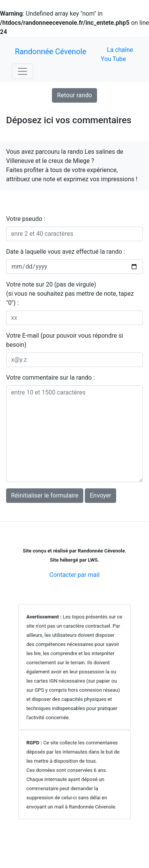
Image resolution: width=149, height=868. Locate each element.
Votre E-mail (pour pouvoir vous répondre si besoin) (65, 340)
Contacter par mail (74, 575)
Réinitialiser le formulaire (45, 495)
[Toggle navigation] (23, 71)
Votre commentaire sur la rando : (50, 378)
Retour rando (74, 95)
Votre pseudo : (26, 219)
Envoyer (100, 495)
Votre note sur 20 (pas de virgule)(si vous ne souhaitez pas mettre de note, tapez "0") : (70, 294)
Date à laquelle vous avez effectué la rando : (66, 252)
